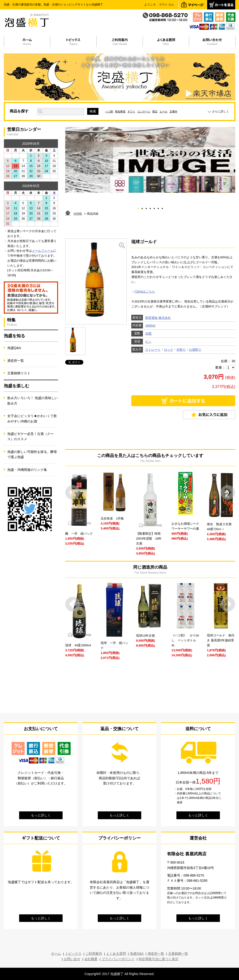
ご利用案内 (94, 954)
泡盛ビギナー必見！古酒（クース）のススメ (30, 436)
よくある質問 (116, 954)
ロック (169, 350)
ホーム (56, 954)
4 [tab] (150, 208)
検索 (93, 111)
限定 (155, 111)
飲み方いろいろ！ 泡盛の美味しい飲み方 (33, 401)
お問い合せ (72, 959)
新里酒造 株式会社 (158, 318)
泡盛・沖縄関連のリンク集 (27, 470)
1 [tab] (138, 208)
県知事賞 (120, 111)
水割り (181, 350)
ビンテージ (144, 111)
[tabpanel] (150, 160)
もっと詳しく (41, 815)
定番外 (173, 111)
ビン (148, 342)
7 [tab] (162, 208)
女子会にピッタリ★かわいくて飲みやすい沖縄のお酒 (32, 418)
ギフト (131, 111)
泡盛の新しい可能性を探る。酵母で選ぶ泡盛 (32, 454)
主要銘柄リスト (19, 373)
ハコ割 (109, 111)
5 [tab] (154, 208)
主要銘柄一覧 (178, 954)
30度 (148, 334)
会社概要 (91, 959)
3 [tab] (146, 208)
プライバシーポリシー (118, 959)
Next (228, 492)
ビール (164, 111)
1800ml (150, 326)
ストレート (153, 350)
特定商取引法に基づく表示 (158, 959)
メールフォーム (43, 251)
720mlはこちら (145, 292)
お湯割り (195, 350)
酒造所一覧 (16, 361)
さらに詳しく (221, 111)
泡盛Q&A (14, 348)
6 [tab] (158, 208)
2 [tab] (142, 208)
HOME (78, 214)
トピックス (73, 954)
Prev (73, 492)
